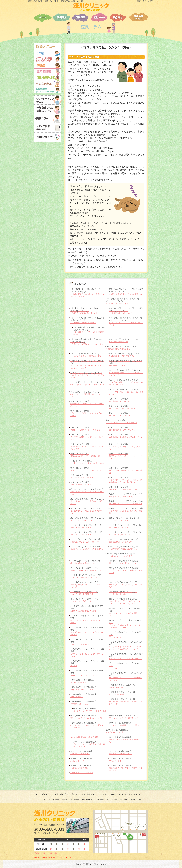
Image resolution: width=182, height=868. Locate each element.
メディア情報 (127, 794)
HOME (38, 794)
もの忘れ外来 (112, 799)
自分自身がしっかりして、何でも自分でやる (87, 549)
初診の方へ (64, 794)
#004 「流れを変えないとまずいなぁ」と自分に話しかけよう (126, 382)
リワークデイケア (103, 794)
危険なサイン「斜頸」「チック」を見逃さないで (87, 413)
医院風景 (54, 794)
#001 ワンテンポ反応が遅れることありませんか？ (87, 394)
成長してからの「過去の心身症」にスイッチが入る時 (87, 447)
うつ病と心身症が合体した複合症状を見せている (126, 570)
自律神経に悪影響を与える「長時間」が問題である (126, 768)
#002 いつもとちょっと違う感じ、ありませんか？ (126, 392)
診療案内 (73, 794)
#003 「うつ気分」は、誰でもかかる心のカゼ (87, 385)
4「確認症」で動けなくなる (123, 301)
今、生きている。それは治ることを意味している (87, 511)
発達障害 (100, 799)
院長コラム (116, 794)
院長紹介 (46, 794)
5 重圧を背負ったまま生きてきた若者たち (126, 292)
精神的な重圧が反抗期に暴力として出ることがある (87, 585)
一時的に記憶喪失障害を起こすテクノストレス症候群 (126, 702)
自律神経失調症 (88, 799)
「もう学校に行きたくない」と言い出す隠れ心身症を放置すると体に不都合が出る (126, 480)
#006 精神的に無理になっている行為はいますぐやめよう (126, 373)
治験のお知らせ (140, 794)
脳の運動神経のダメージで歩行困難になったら (87, 492)
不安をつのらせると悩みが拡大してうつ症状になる (126, 511)
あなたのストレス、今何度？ (82, 773)
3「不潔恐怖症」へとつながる (126, 311)
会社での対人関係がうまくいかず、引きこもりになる (87, 437)
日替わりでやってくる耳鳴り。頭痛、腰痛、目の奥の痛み (89, 744)
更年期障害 (75, 799)
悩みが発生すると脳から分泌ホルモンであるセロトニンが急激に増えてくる (126, 601)
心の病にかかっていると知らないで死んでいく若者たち (87, 725)
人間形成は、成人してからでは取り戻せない (126, 437)
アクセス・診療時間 (86, 794)
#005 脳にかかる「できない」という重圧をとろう (87, 375)
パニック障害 (54, 799)
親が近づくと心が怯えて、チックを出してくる (126, 456)
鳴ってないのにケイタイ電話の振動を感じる (126, 739)
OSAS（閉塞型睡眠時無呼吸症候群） (85, 737)
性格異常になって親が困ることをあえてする (126, 447)
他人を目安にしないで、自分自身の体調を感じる (87, 501)
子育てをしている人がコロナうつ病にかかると (126, 585)
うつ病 (43, 799)
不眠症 (65, 799)
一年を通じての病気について (131, 799)
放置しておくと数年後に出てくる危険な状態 (126, 470)
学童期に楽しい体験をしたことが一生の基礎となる (87, 404)
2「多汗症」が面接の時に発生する (88, 311)
